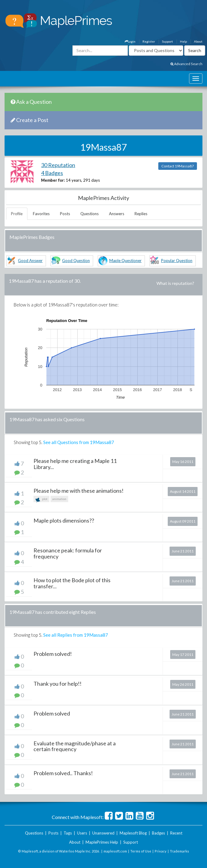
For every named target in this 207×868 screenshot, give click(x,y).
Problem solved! (53, 654)
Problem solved (52, 713)
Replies (141, 214)
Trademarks (179, 851)
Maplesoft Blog (133, 833)
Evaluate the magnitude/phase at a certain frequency (75, 746)
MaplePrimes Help (102, 842)
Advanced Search (186, 64)
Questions (89, 214)
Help (183, 41)
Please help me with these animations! (79, 491)
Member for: (53, 180)
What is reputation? (175, 283)
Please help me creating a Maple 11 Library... (75, 464)
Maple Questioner (125, 261)
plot (41, 500)
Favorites (41, 214)
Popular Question (177, 261)
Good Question (76, 261)
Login (130, 41)
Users (82, 833)
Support (167, 41)
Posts (65, 214)
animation (59, 499)
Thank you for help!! (58, 684)
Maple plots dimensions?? (64, 520)
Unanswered (103, 833)
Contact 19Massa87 (178, 166)
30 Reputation (58, 165)
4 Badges (52, 173)
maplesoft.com (115, 851)
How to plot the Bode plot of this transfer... (72, 583)
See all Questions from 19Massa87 (79, 442)
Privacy (161, 851)
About (198, 41)
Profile (17, 214)
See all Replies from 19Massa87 (76, 635)
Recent (176, 833)
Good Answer (30, 261)
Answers (117, 214)
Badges (158, 833)
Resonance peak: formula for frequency (68, 553)
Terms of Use (141, 851)
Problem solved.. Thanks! (63, 773)
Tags (68, 833)
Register (149, 41)
